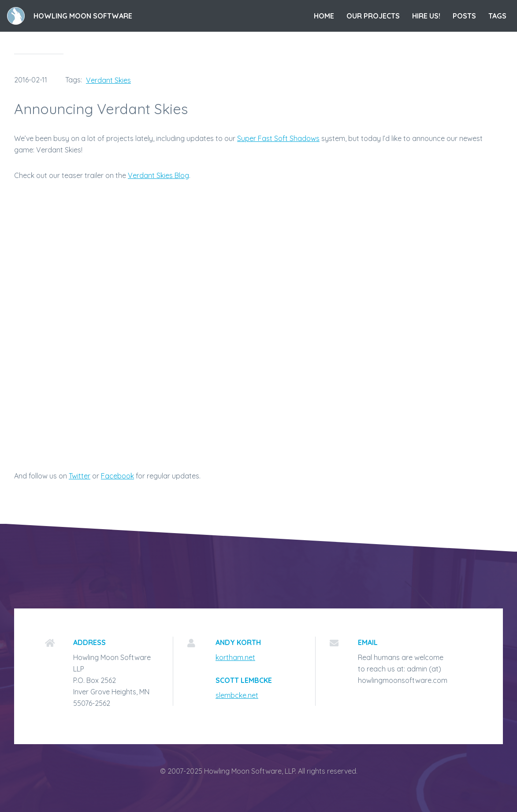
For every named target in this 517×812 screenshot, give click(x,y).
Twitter (80, 476)
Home (324, 16)
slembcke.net (237, 695)
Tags (497, 16)
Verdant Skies (108, 80)
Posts (464, 16)
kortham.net (235, 657)
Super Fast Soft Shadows (278, 138)
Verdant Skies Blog (158, 175)
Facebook (117, 476)
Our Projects (373, 16)
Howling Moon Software (83, 16)
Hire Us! (426, 16)
